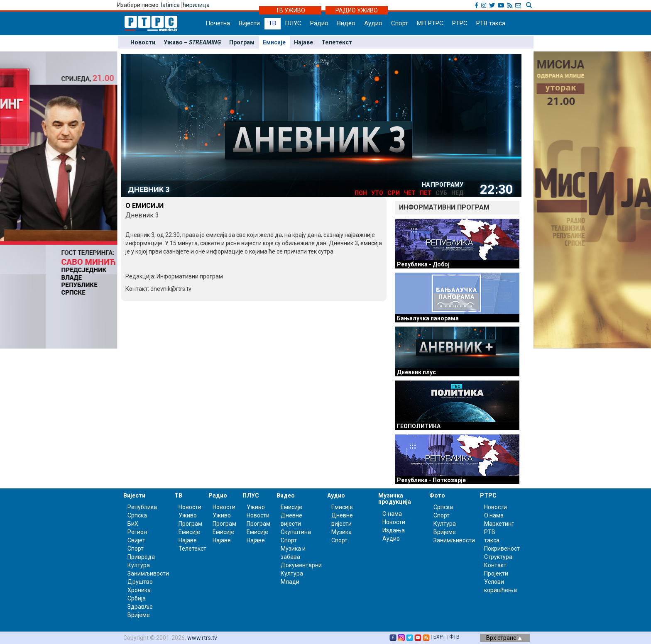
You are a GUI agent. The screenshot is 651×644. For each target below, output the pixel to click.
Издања (394, 530)
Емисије (274, 42)
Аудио (373, 23)
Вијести (249, 23)
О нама (392, 514)
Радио (319, 23)
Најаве (303, 42)
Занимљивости (148, 573)
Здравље (140, 607)
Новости (143, 42)
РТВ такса (491, 23)
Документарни (301, 565)
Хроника (139, 590)
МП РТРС (430, 23)
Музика (341, 532)
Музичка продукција (395, 499)
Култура (139, 565)
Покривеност (502, 549)
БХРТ (439, 637)
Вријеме (139, 615)
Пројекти (496, 573)
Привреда (141, 557)
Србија (137, 598)
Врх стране (504, 638)
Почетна (218, 23)
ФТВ (454, 637)
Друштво (140, 582)
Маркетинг (499, 524)
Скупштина (296, 532)
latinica (170, 5)
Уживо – (192, 42)
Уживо (188, 515)
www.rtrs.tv (202, 638)
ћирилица (196, 5)
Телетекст (337, 42)
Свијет (136, 540)
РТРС (460, 23)
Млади (290, 582)
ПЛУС (293, 23)
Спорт (400, 23)
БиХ (133, 524)
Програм (242, 42)
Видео (346, 23)
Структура (498, 557)
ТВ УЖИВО (290, 10)
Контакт (495, 565)
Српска (443, 507)
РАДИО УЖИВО (357, 10)
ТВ (272, 23)
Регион (137, 532)
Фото (437, 495)
